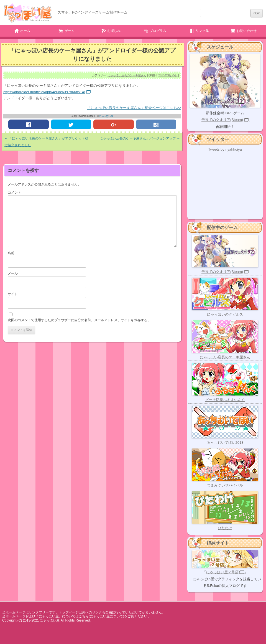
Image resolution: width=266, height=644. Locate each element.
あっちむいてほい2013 (225, 443)
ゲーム (70, 31)
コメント (14, 192)
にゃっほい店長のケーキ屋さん (127, 75)
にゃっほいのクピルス (225, 314)
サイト (13, 294)
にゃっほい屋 (106, 116)
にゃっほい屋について (106, 616)
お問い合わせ (247, 31)
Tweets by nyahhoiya (225, 149)
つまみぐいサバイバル (225, 485)
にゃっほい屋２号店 (222, 572)
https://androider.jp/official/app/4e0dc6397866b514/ (44, 92)
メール (13, 273)
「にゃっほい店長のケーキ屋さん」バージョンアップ (138, 138)
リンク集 (202, 31)
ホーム (25, 31)
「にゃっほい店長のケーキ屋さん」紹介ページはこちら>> (134, 108)
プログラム (158, 31)
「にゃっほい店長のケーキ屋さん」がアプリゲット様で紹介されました (46, 142)
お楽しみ (114, 31)
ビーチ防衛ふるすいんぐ (225, 400)
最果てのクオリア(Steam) (222, 120)
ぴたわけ (225, 528)
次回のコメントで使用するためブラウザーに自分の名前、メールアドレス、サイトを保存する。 (79, 320)
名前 (11, 253)
